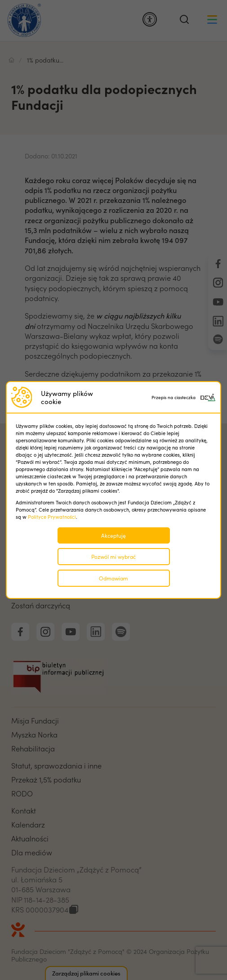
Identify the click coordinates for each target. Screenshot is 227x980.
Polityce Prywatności (52, 517)
